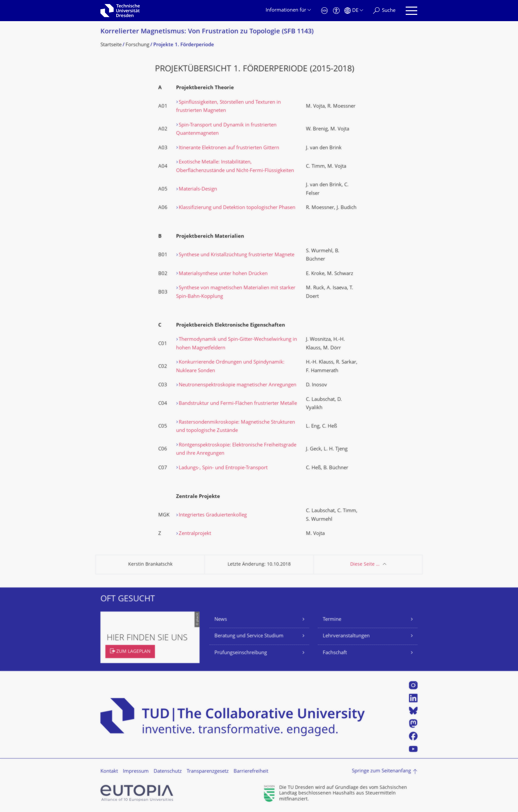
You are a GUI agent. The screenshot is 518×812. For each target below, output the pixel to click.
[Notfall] (324, 11)
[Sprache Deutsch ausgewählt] (354, 11)
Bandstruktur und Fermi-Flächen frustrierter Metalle (238, 404)
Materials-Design (198, 189)
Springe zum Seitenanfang (381, 771)
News (221, 620)
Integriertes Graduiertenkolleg (213, 515)
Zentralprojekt (195, 534)
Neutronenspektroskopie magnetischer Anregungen (238, 385)
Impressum (136, 772)
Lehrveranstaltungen (346, 636)
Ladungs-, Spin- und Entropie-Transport (223, 468)
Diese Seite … (365, 565)
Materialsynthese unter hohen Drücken (223, 274)
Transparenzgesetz (208, 772)
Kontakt (109, 772)
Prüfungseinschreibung (241, 653)
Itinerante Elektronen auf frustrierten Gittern (229, 148)
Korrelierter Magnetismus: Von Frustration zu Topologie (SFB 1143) (207, 32)
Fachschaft (335, 653)
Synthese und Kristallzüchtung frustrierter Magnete (237, 255)
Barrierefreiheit (251, 772)
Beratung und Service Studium (249, 636)
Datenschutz (168, 772)
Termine (332, 620)
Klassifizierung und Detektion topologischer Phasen (237, 208)
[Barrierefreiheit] (336, 11)
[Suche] (384, 11)
